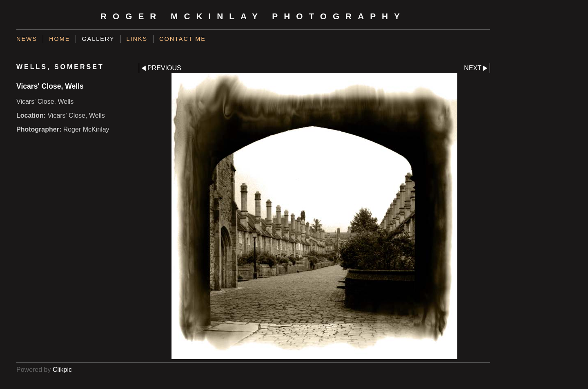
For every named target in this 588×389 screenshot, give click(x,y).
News (27, 39)
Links (137, 39)
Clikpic (62, 370)
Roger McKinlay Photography (253, 16)
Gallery (98, 39)
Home (59, 39)
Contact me (183, 39)
